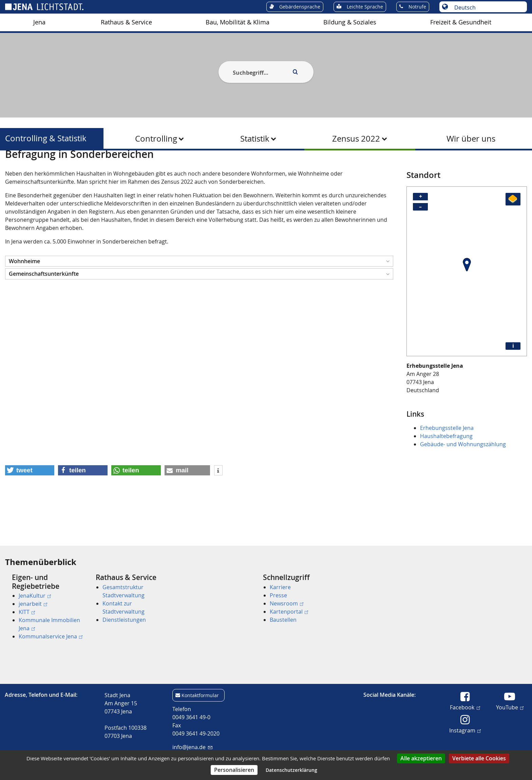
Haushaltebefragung (446, 469)
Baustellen (283, 620)
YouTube (510, 707)
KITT (27, 612)
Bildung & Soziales (350, 22)
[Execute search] (295, 72)
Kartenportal (289, 612)
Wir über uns (471, 139)
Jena (39, 22)
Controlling (156, 139)
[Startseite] (13, 167)
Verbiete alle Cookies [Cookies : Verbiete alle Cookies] (479, 758)
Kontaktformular (200, 695)
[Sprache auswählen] (487, 7)
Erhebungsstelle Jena (447, 461)
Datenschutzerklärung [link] (291, 770)
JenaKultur (35, 596)
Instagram (465, 730)
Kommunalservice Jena (51, 636)
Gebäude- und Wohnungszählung (463, 477)
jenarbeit (33, 604)
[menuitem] (39, 22)
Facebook (465, 707)
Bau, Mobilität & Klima (237, 22)
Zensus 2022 (356, 139)
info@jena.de (192, 747)
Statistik (255, 139)
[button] (199, 294)
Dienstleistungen (124, 620)
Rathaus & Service (126, 22)
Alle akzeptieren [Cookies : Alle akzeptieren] (421, 758)
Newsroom (287, 603)
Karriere (280, 587)
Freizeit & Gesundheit (461, 22)
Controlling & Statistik (46, 138)
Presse (278, 595)
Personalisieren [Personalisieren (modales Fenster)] (234, 770)
